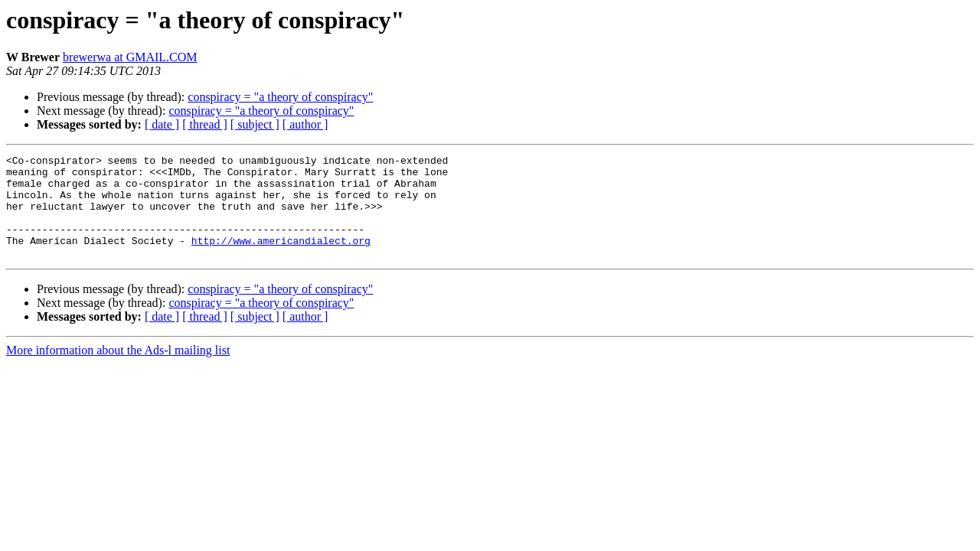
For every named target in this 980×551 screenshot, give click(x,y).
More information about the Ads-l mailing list (118, 371)
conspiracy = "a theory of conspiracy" (280, 97)
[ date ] (162, 124)
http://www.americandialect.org (281, 259)
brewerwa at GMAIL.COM (130, 57)
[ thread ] (205, 124)
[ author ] (305, 124)
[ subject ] (255, 124)
